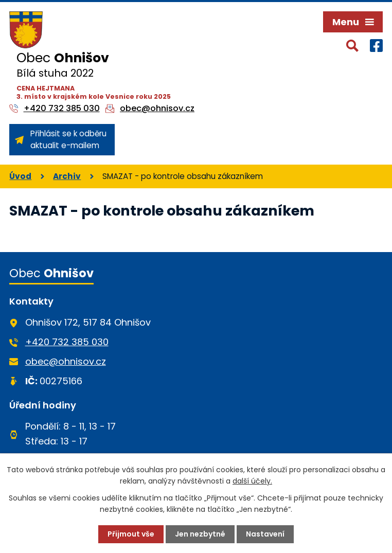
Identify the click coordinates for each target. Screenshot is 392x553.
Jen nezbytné (200, 534)
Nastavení (265, 534)
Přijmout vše (131, 534)
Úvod (20, 176)
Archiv (67, 176)
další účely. (252, 481)
